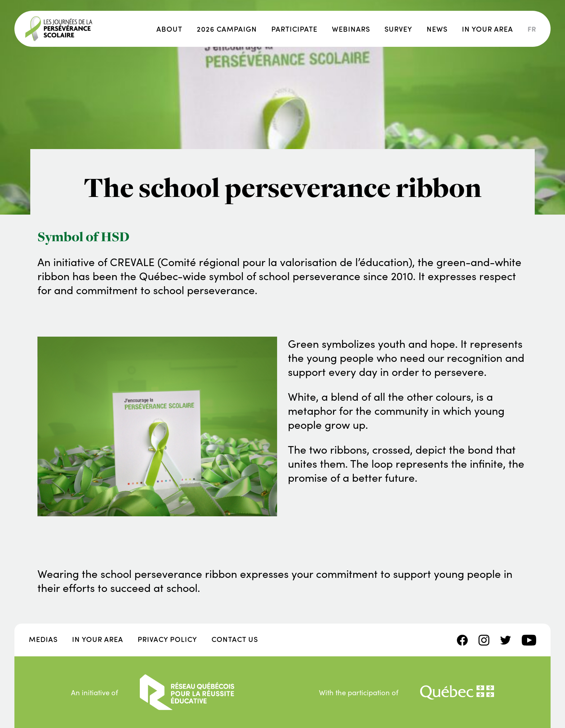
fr (532, 29)
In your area (488, 29)
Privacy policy (167, 639)
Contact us (235, 639)
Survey (398, 29)
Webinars (351, 29)
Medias (43, 639)
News (437, 29)
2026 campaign (227, 29)
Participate (294, 29)
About (169, 29)
